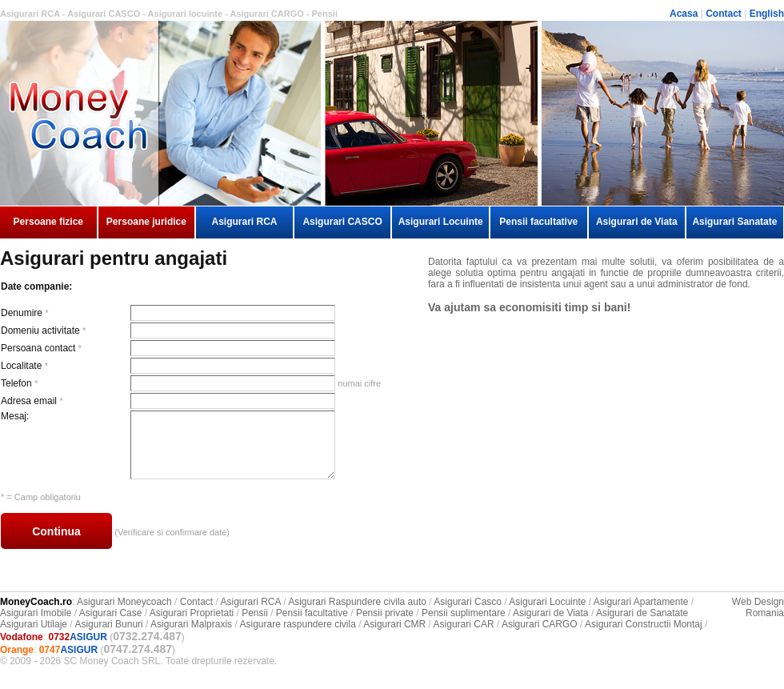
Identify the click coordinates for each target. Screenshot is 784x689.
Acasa (684, 14)
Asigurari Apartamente (641, 602)
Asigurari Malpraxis (191, 624)
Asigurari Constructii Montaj (644, 624)
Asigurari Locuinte (441, 222)
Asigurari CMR (394, 624)
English (767, 14)
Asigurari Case (111, 613)
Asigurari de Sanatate (642, 613)
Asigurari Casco (468, 602)
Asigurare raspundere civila (297, 624)
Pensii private (385, 613)
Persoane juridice (146, 222)
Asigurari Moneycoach (124, 602)
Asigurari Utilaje (34, 624)
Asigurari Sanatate (734, 222)
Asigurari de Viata (637, 222)
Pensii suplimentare (464, 613)
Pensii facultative (538, 222)
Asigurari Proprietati (192, 613)
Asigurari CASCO (342, 222)
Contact (724, 14)
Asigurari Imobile (36, 613)
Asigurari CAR (464, 624)
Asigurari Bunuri (108, 624)
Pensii (255, 613)
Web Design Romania (758, 607)
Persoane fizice (48, 222)
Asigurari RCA (244, 222)
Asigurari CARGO (540, 624)
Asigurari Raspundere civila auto (357, 602)
